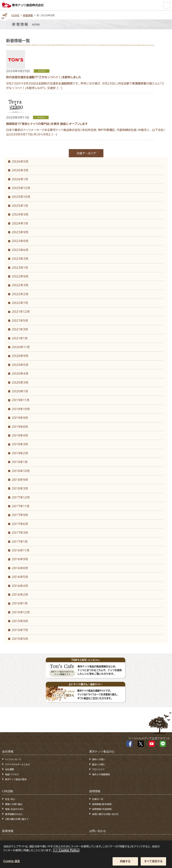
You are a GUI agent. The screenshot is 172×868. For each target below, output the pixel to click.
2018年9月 (20, 480)
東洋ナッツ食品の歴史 (16, 779)
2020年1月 (20, 391)
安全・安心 (10, 799)
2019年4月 (20, 436)
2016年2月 (20, 595)
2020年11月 (21, 347)
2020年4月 (20, 374)
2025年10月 (21, 197)
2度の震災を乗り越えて (17, 819)
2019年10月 (21, 409)
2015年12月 (21, 612)
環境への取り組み (14, 804)
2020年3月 (20, 383)
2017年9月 (20, 515)
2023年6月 (20, 250)
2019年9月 (20, 418)
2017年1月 (20, 542)
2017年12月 (21, 497)
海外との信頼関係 (101, 774)
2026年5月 (20, 162)
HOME (15, 15)
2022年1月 (20, 303)
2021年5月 (20, 321)
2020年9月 (20, 356)
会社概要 (10, 769)
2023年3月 (20, 259)
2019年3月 (20, 444)
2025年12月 (21, 188)
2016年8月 (20, 568)
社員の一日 (98, 799)
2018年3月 (20, 488)
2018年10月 (21, 471)
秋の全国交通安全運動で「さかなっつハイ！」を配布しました (44, 77)
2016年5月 (20, 577)
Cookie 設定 (12, 864)
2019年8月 (20, 427)
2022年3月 (20, 285)
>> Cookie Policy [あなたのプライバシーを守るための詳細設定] (66, 853)
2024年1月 (20, 223)
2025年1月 (20, 206)
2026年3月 (20, 170)
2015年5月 (20, 639)
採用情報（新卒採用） (102, 804)
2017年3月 (20, 533)
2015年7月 (20, 630)
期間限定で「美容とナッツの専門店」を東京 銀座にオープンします (47, 124)
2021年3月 (20, 329)
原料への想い (99, 759)
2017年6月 (20, 524)
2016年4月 (20, 586)
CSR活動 (8, 791)
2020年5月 (20, 365)
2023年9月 (20, 232)
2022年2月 (20, 294)
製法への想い (99, 764)
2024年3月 (20, 215)
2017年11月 (21, 506)
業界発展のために (14, 814)
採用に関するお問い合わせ (105, 814)
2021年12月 (21, 312)
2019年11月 (21, 400)
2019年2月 (20, 453)
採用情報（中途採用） (102, 809)
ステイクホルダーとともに (18, 764)
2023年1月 (20, 268)
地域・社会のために (15, 809)
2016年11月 (21, 550)
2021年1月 (20, 338)
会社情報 (8, 752)
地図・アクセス (12, 774)
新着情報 (28, 15)
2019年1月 (20, 462)
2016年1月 (20, 603)
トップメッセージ (13, 759)
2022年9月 (20, 276)
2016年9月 (20, 559)
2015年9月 (20, 621)
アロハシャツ (98, 769)
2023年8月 (20, 241)
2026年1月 (20, 179)
